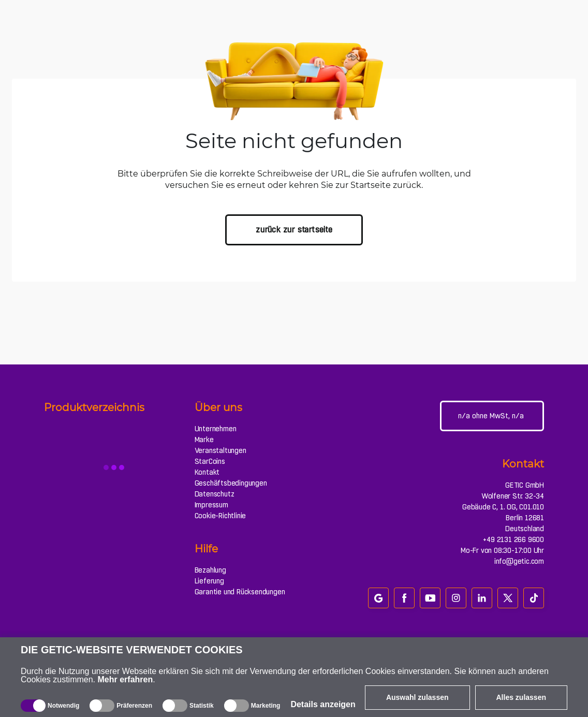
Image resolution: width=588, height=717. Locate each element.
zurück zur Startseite (294, 230)
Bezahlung (210, 570)
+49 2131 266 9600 (513, 539)
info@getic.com (519, 561)
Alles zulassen (521, 697)
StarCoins (210, 461)
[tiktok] (534, 598)
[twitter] (508, 598)
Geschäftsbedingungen (231, 483)
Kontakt (207, 472)
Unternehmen (216, 429)
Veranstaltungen (220, 450)
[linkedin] (482, 598)
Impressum (211, 505)
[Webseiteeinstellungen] (492, 416)
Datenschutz (215, 494)
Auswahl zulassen (417, 697)
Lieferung (209, 581)
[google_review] (378, 598)
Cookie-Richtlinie (220, 516)
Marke (204, 440)
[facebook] (404, 598)
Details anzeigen (323, 704)
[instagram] (456, 598)
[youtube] (430, 598)
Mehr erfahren (126, 679)
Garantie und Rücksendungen (240, 592)
